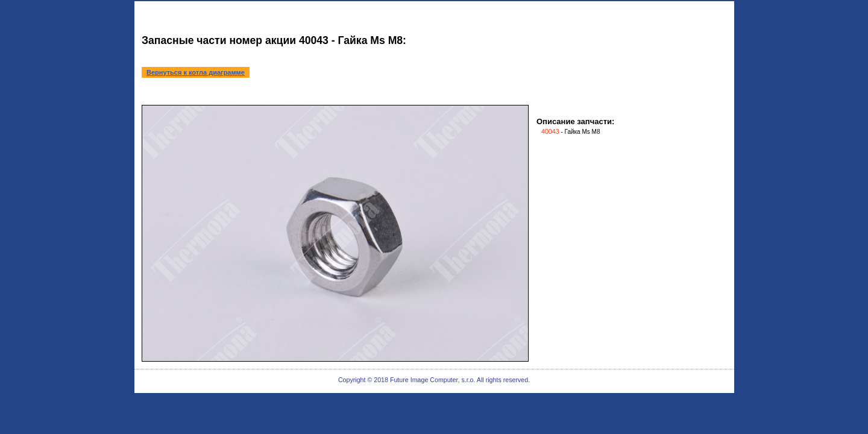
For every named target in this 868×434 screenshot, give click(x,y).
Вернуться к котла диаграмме (196, 72)
